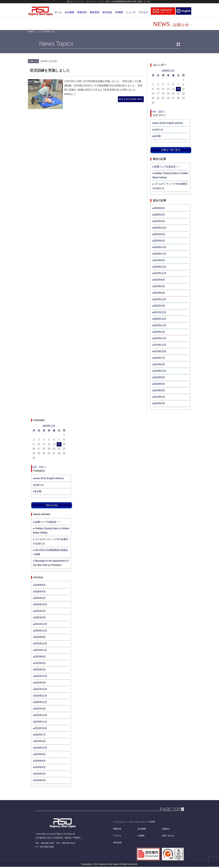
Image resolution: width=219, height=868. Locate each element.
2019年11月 (160, 345)
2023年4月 (159, 293)
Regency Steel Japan (109, 864)
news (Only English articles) (168, 123)
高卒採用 (117, 843)
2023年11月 (160, 273)
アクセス (117, 836)
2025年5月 (159, 234)
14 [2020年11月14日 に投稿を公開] (178, 89)
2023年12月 (160, 267)
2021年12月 (160, 312)
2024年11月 (160, 254)
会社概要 (142, 829)
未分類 (157, 136)
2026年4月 (159, 215)
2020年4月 (159, 332)
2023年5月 (159, 286)
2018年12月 (160, 371)
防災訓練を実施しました (50, 70)
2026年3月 (159, 221)
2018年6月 (159, 390)
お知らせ (33, 61)
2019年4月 (159, 364)
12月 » (161, 112)
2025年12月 (160, 228)
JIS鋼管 (141, 836)
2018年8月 (159, 384)
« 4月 (153, 112)
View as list (52, 505)
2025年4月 (159, 241)
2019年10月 (160, 351)
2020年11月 (160, 325)
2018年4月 (159, 403)
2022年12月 (160, 299)
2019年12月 (160, 338)
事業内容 (117, 829)
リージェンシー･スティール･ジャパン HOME (134, 822)
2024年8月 (159, 260)
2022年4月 (159, 306)
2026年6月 (159, 208)
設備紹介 (166, 829)
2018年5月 (159, 397)
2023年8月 (159, 280)
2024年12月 (160, 247)
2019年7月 (159, 358)
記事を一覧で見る (171, 150)
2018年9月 (159, 377)
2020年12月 (160, 319)
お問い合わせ (168, 836)
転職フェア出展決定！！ (167, 167)
